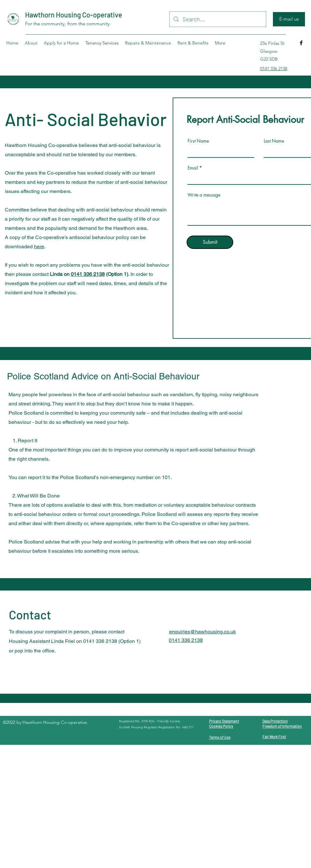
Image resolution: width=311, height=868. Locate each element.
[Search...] (218, 19)
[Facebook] (301, 43)
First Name (198, 141)
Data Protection (275, 721)
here (39, 247)
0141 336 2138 (88, 274)
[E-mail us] (289, 19)
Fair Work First (274, 737)
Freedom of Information (282, 726)
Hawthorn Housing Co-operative (74, 15)
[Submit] (210, 242)
